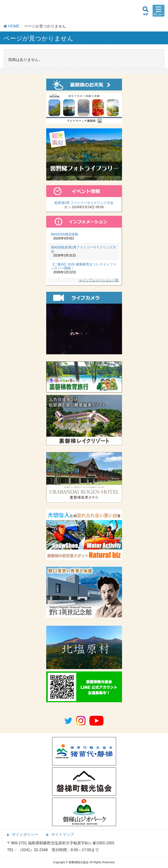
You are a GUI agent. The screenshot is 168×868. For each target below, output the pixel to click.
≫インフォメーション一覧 (99, 280)
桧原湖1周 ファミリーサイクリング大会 (84, 203)
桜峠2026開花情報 (65, 234)
